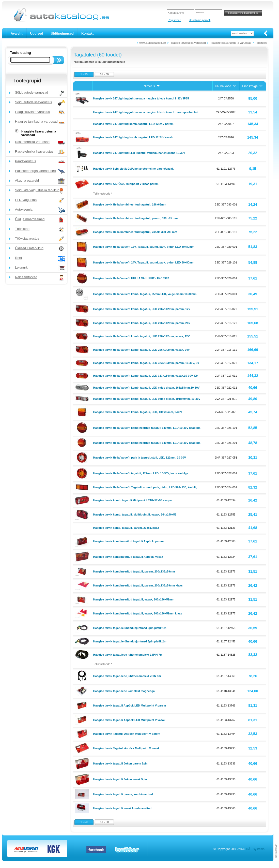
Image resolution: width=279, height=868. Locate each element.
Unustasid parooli (200, 20)
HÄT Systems (255, 849)
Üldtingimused (62, 33)
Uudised (36, 33)
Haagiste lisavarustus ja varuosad (230, 43)
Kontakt (87, 33)
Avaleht (17, 33)
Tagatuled (261, 43)
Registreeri (174, 20)
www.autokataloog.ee (153, 43)
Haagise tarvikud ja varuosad (188, 43)
